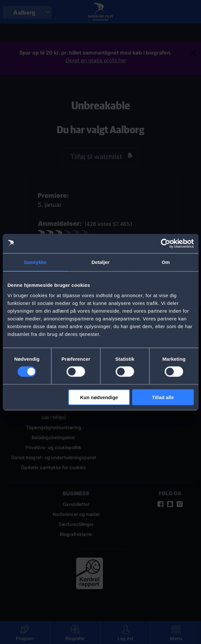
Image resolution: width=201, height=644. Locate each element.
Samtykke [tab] (35, 262)
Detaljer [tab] (101, 262)
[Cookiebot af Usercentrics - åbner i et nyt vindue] (165, 244)
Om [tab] (166, 262)
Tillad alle (163, 397)
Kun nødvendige (99, 397)
